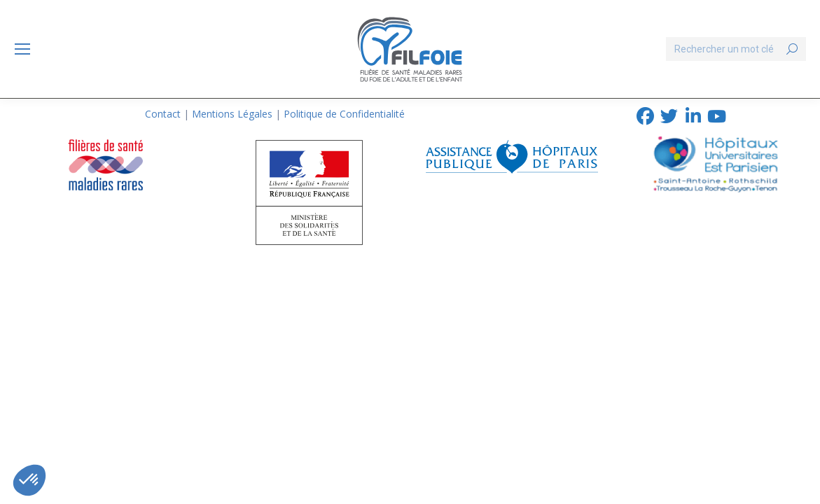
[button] (29, 480)
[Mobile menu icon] (22, 49)
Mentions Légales (232, 114)
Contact (163, 114)
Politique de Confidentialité (344, 114)
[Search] (736, 49)
